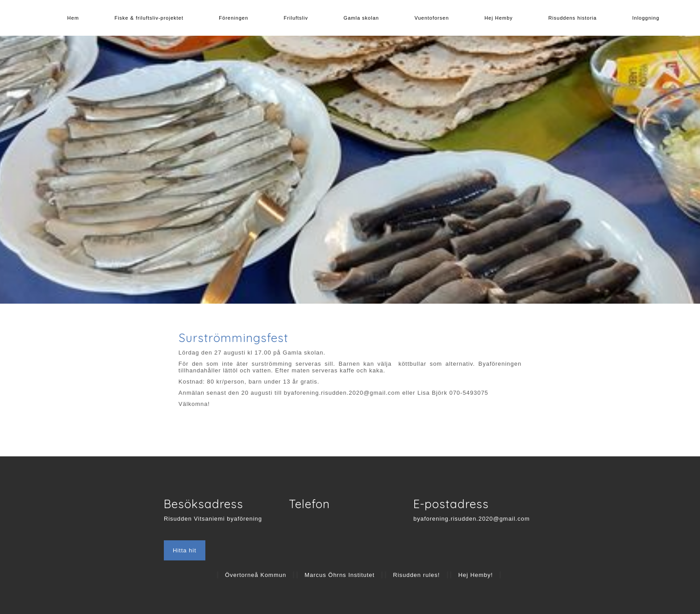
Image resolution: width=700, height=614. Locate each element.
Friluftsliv (296, 18)
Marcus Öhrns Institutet (340, 575)
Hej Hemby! (475, 575)
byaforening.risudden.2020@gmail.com (472, 519)
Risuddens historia (573, 18)
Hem (73, 18)
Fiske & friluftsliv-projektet (149, 18)
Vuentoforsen (431, 18)
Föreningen (233, 18)
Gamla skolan (361, 18)
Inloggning (646, 18)
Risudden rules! (416, 575)
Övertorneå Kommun (256, 575)
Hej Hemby (498, 18)
